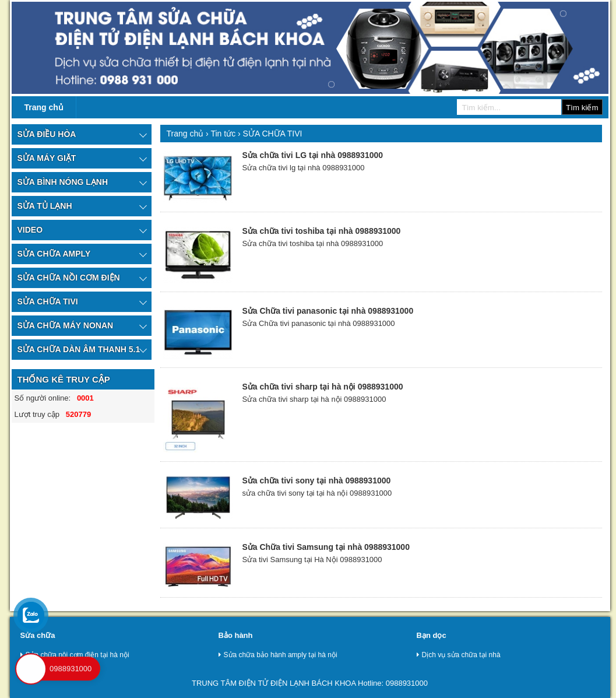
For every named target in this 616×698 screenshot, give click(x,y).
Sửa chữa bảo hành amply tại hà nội (278, 655)
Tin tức (224, 134)
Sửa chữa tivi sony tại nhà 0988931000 (316, 480)
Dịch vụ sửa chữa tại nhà (459, 655)
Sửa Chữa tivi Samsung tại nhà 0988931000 (325, 547)
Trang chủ (44, 107)
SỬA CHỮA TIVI (273, 134)
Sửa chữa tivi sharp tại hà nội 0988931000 (322, 387)
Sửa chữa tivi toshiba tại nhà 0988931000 (321, 231)
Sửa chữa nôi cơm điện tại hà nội (75, 655)
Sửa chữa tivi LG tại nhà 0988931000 (312, 155)
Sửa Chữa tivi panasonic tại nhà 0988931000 (328, 311)
